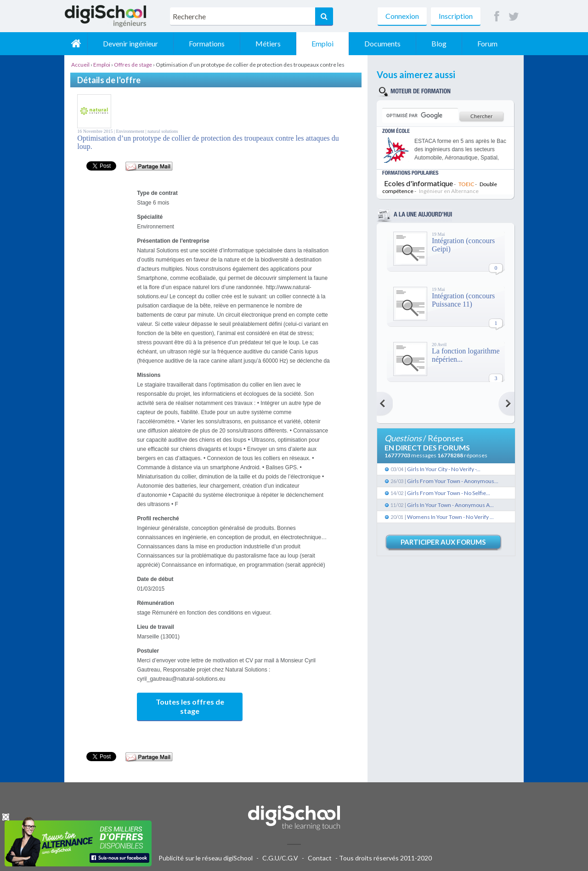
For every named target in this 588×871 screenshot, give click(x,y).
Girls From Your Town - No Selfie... (449, 493)
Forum (487, 43)
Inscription (456, 16)
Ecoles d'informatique (418, 183)
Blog (439, 43)
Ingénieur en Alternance (449, 191)
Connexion (402, 16)
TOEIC (466, 184)
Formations (207, 43)
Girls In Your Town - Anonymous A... (450, 505)
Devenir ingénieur (130, 43)
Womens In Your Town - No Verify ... (450, 517)
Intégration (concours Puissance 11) (463, 300)
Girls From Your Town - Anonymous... (453, 481)
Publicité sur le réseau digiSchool (206, 858)
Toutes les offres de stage (190, 706)
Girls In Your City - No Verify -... (444, 469)
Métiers (268, 43)
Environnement (130, 131)
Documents (382, 43)
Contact (320, 858)
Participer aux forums (443, 542)
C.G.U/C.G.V (280, 858)
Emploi (322, 43)
